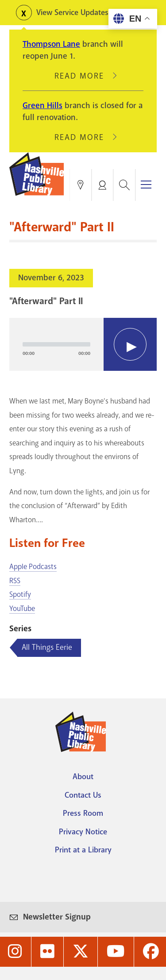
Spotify (20, 594)
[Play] (130, 344)
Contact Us (83, 795)
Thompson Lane (51, 44)
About (83, 776)
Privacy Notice (83, 832)
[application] (83, 344)
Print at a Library (83, 850)
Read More (83, 76)
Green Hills (42, 106)
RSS (15, 581)
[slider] (56, 344)
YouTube (22, 609)
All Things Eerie (47, 647)
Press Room (83, 813)
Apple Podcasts (33, 567)
